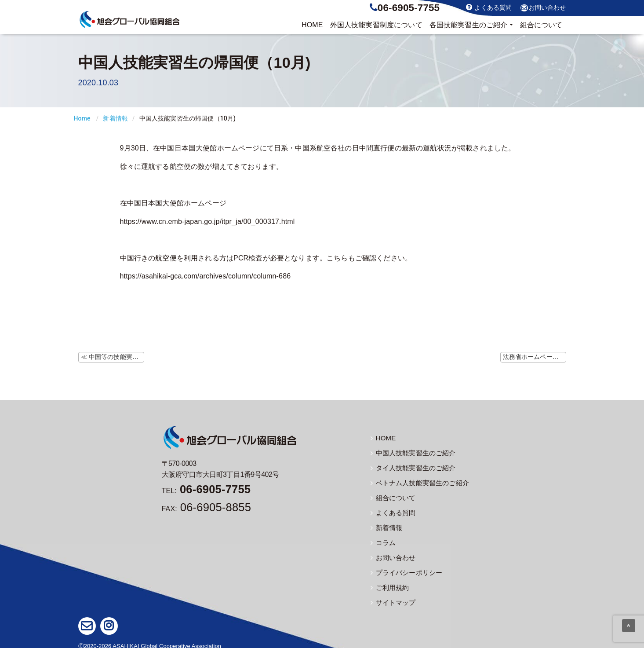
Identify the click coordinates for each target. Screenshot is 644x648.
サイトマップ (392, 597)
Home (82, 118)
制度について (376, 25)
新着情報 (115, 118)
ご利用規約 (389, 583)
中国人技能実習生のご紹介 (411, 452)
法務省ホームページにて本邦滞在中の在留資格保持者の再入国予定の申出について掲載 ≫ (535, 357)
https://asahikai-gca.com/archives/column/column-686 (206, 276)
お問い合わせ (543, 8)
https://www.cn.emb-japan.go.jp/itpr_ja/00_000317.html (207, 221)
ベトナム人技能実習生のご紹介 (417, 481)
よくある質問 (489, 7)
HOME (312, 25)
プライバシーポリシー (404, 568)
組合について (541, 25)
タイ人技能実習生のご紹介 (411, 467)
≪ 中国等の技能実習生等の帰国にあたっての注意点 (113, 357)
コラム (383, 539)
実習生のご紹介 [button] (469, 25)
